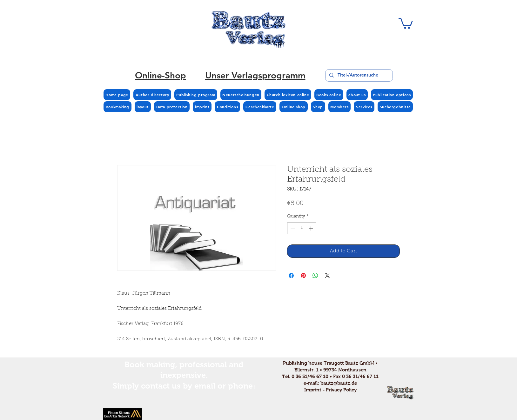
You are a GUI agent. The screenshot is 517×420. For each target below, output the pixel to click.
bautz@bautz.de (339, 383)
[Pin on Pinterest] (303, 276)
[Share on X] (327, 276)
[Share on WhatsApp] (315, 276)
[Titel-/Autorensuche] (358, 75)
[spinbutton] (302, 228)
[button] (406, 23)
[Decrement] (292, 228)
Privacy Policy (341, 390)
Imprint (313, 390)
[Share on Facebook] (291, 276)
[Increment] (311, 228)
